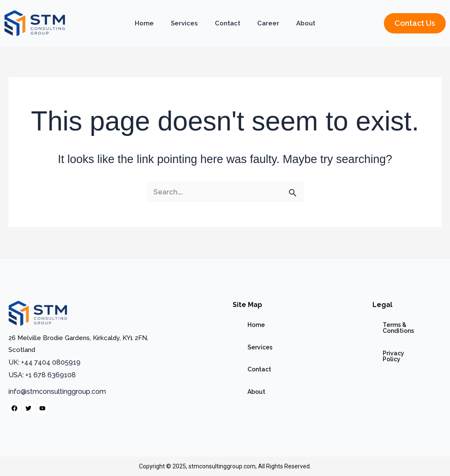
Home (144, 23)
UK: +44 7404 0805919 (44, 362)
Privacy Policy (375, 335)
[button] (415, 23)
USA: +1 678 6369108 (42, 375)
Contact (228, 23)
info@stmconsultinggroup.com (57, 392)
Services (184, 23)
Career (268, 23)
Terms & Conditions (382, 321)
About (306, 23)
